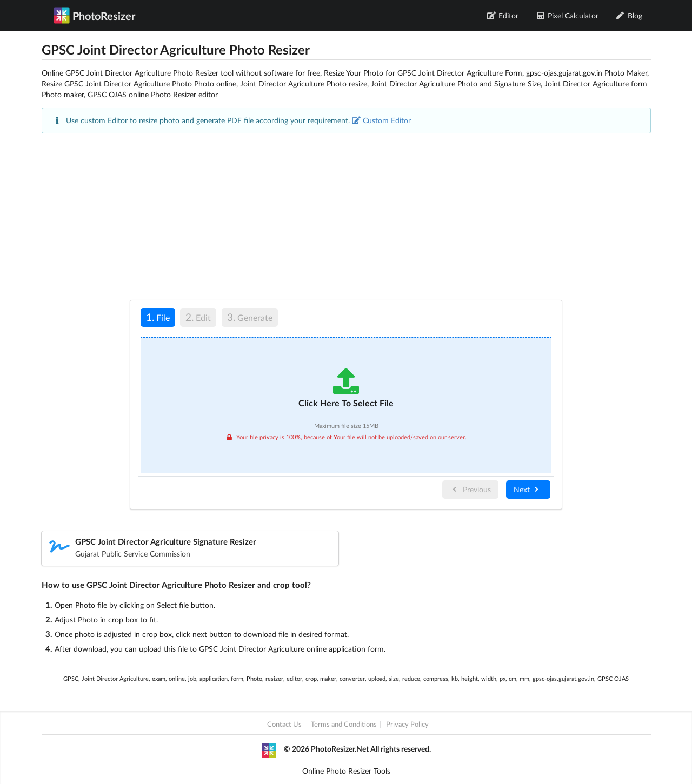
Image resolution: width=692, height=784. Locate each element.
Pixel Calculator (567, 15)
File (155, 317)
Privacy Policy (407, 725)
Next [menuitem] (527, 489)
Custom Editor (381, 120)
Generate (250, 317)
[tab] (158, 319)
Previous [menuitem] (470, 489)
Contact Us (284, 725)
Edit (198, 317)
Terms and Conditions (344, 725)
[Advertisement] (346, 217)
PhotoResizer (94, 15)
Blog (629, 15)
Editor (503, 15)
